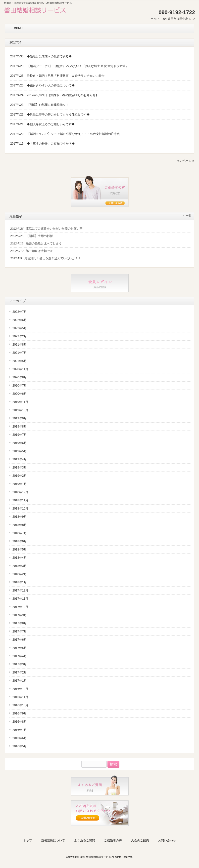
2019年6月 (20, 443)
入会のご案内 (140, 840)
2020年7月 (20, 386)
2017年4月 (20, 656)
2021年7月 (20, 353)
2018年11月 (20, 500)
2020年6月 (20, 394)
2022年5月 (20, 328)
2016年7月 (20, 730)
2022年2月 (20, 336)
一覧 (189, 216)
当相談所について (53, 840)
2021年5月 (20, 361)
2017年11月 (20, 599)
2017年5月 (20, 648)
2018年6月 (20, 541)
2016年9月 (20, 713)
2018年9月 (20, 517)
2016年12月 (20, 689)
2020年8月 (20, 377)
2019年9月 (20, 418)
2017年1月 (20, 681)
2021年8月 (20, 345)
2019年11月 (20, 402)
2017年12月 (20, 591)
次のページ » (185, 161)
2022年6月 (20, 320)
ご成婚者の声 (113, 840)
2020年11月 (20, 369)
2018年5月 (20, 550)
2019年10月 (20, 410)
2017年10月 (20, 607)
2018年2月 (20, 574)
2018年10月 (20, 509)
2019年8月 (20, 427)
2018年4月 (20, 558)
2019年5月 (20, 451)
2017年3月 (20, 664)
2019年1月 (20, 484)
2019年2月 (20, 476)
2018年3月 (20, 566)
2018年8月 (20, 525)
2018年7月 (20, 533)
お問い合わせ (167, 840)
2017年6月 (20, 640)
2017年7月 (20, 631)
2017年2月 (20, 672)
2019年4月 (20, 459)
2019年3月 (20, 468)
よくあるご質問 (85, 840)
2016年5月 (20, 746)
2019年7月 (20, 435)
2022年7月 (20, 312)
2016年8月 (20, 722)
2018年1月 (20, 582)
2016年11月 (20, 697)
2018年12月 (20, 492)
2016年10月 (20, 705)
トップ (28, 840)
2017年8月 (20, 623)
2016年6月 (20, 738)
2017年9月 (20, 615)
